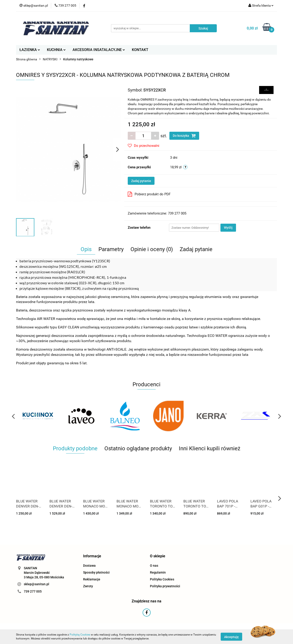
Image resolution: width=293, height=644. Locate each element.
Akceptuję (231, 637)
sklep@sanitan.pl (37, 584)
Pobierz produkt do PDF (149, 194)
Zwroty (88, 586)
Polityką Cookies (80, 635)
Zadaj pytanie (141, 181)
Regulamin (158, 572)
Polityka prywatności (165, 586)
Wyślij (228, 228)
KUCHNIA (56, 50)
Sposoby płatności (96, 572)
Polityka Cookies (162, 579)
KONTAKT (140, 50)
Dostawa (89, 566)
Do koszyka (184, 136)
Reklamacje (92, 579)
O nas (154, 566)
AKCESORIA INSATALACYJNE (99, 50)
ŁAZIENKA (30, 50)
